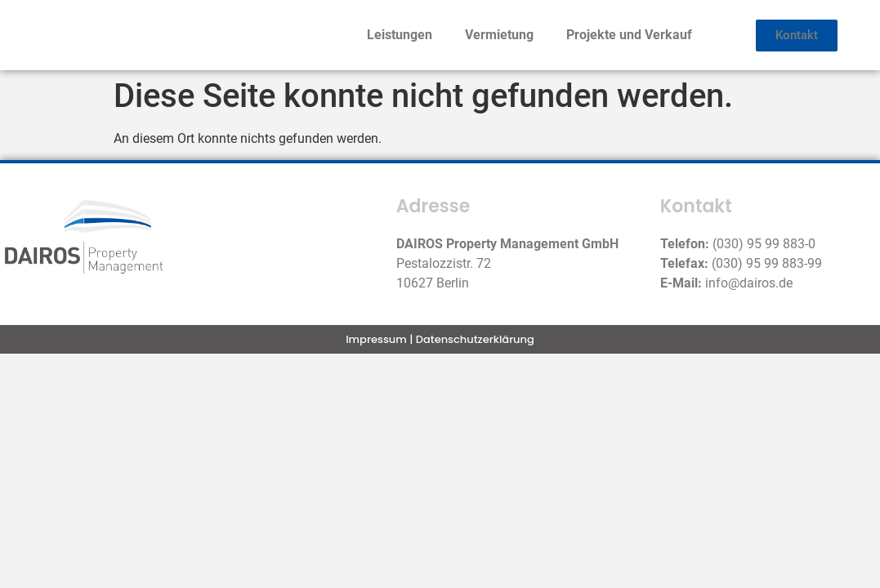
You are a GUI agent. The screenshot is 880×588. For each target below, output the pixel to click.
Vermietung (499, 35)
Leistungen (400, 35)
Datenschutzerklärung (475, 339)
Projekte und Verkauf (629, 35)
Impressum (376, 339)
